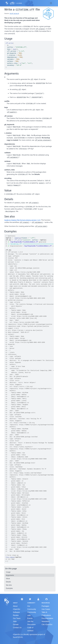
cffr (12, 3)
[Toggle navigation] (51, 3)
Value (8, 579)
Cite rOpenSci (47, 624)
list (14, 49)
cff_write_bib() (41, 226)
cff (14, 31)
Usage (8, 572)
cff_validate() (13, 157)
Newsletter (46, 621)
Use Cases (46, 609)
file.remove (10, 557)
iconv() (42, 183)
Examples (9, 588)
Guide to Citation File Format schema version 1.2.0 (22, 220)
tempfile (18, 238)
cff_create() (40, 29)
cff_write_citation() (43, 140)
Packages (45, 606)
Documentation (47, 618)
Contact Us (17, 628)
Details (8, 582)
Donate (16, 624)
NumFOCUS (18, 637)
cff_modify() (12, 112)
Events (30, 618)
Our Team (17, 618)
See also (9, 585)
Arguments (10, 575)
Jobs (15, 621)
